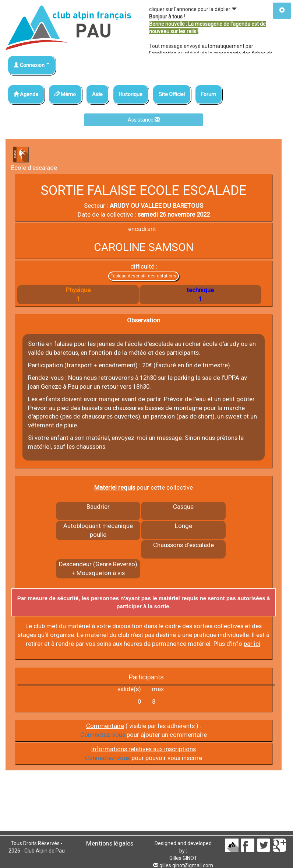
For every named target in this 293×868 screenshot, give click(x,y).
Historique (131, 94)
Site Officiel (172, 94)
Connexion (31, 65)
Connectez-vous (103, 735)
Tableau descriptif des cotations (144, 276)
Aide (97, 94)
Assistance (144, 120)
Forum (209, 94)
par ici (252, 644)
